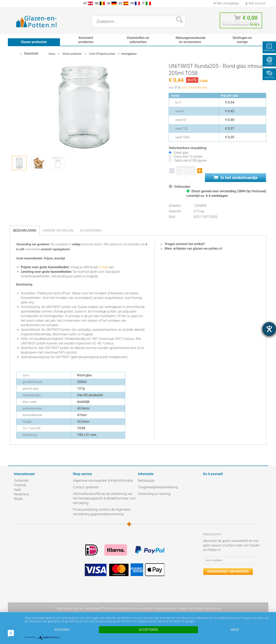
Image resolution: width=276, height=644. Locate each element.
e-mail (103, 267)
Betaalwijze (146, 481)
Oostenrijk (21, 481)
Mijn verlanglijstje (226, 3)
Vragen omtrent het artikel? (183, 244)
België (18, 499)
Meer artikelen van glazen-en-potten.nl (191, 249)
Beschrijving (25, 231)
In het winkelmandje (235, 178)
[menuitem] (16, 3)
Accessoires (91, 231)
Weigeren (62, 630)
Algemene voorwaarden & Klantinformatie (103, 481)
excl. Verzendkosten (195, 88)
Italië (17, 490)
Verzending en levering (154, 494)
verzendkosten (123, 609)
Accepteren (148, 630)
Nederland (22, 494)
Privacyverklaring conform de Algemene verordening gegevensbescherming (102, 512)
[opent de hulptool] (269, 329)
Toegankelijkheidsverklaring (158, 487)
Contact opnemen (86, 487)
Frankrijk (20, 485)
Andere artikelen (58, 231)
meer (235, 630)
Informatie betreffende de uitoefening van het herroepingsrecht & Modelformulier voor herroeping (104, 498)
